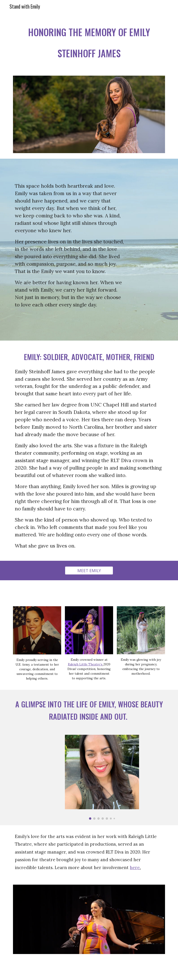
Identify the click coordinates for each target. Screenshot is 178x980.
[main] (89, 42)
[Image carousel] (102, 777)
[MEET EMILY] (89, 571)
